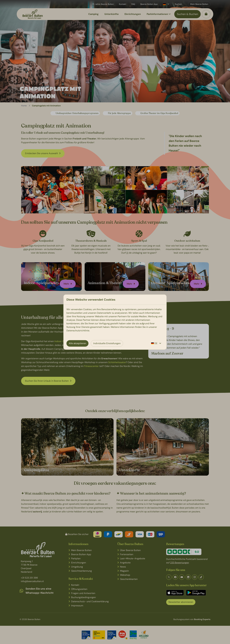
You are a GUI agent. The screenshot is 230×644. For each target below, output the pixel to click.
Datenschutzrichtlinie (78, 331)
